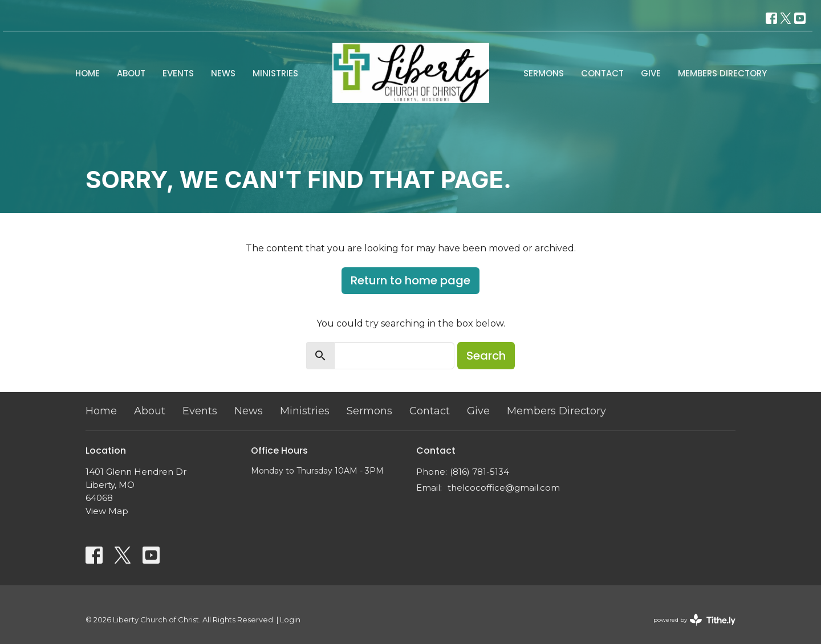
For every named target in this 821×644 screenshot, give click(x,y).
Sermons (544, 73)
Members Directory (722, 73)
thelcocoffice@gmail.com (504, 488)
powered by (694, 620)
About (131, 73)
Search (486, 356)
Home (88, 73)
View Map (107, 511)
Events (178, 73)
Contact (602, 73)
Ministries (275, 73)
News (223, 73)
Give (651, 73)
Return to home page (410, 280)
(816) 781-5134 (479, 472)
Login (290, 620)
